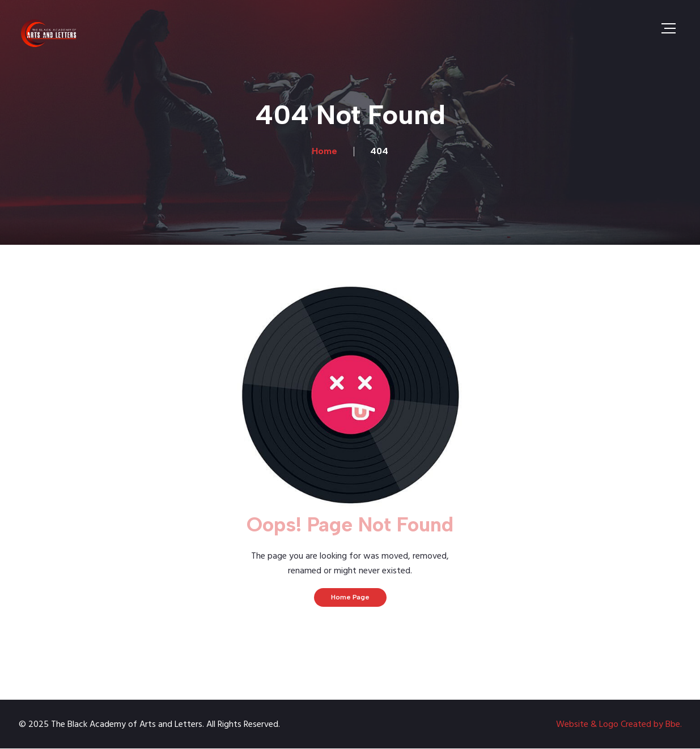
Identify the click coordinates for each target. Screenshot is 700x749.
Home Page (350, 597)
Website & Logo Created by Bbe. (619, 725)
